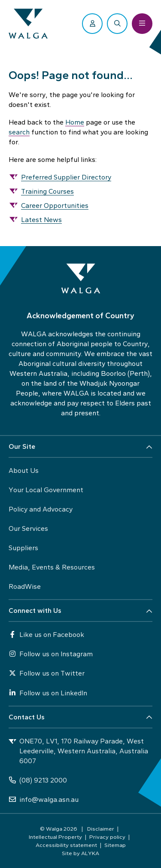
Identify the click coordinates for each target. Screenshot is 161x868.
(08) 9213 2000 (38, 780)
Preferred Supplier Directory (66, 177)
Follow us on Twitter (47, 673)
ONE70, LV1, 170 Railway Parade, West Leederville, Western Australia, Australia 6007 (78, 751)
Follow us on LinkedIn (48, 693)
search (19, 132)
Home (75, 122)
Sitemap (115, 845)
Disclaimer (101, 828)
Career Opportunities (55, 206)
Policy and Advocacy (41, 509)
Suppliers (23, 548)
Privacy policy (107, 837)
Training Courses (47, 191)
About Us (24, 471)
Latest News (41, 220)
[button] (80, 447)
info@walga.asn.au (44, 799)
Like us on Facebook (46, 635)
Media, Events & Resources (52, 567)
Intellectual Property (55, 837)
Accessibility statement (66, 845)
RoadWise (25, 586)
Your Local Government (46, 490)
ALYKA (90, 853)
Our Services (28, 528)
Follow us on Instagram (51, 654)
